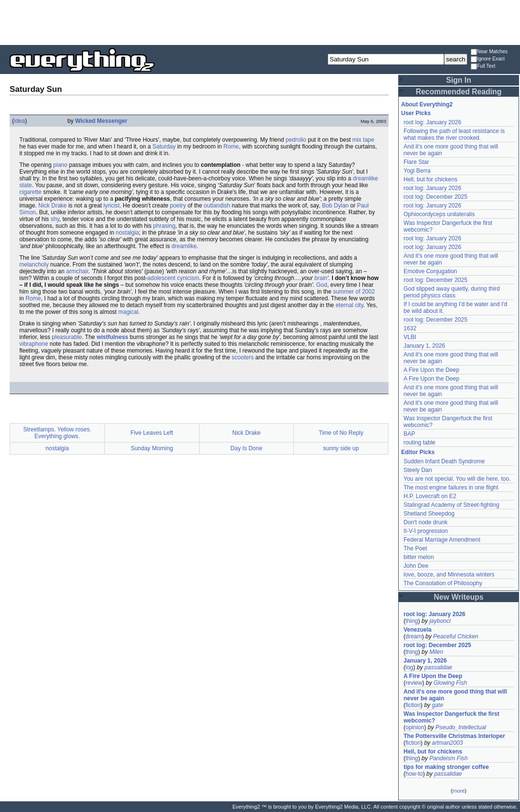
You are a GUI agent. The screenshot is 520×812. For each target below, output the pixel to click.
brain (321, 278)
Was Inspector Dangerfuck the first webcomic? (451, 717)
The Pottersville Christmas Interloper (454, 736)
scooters (243, 357)
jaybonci (440, 621)
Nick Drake (52, 206)
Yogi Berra (417, 171)
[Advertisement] (260, 22)
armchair (77, 271)
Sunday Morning (152, 448)
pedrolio (296, 140)
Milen (436, 652)
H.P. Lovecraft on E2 (430, 496)
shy (55, 219)
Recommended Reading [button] (459, 92)
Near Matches (489, 52)
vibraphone (34, 344)
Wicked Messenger (101, 121)
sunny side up (341, 448)
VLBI (410, 337)
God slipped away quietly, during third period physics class (452, 292)
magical (128, 312)
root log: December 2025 (435, 197)
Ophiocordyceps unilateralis (439, 214)
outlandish (217, 206)
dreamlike (184, 246)
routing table (419, 443)
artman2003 (448, 743)
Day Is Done (246, 448)
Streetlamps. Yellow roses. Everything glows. (57, 433)
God (322, 285)
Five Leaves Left (152, 433)
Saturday (164, 147)
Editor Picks (418, 452)
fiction (413, 705)
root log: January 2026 (432, 122)
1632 (410, 328)
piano (60, 165)
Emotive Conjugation (430, 271)
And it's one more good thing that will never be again (455, 695)
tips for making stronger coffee (446, 767)
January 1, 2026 (424, 346)
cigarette (30, 192)
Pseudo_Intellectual (461, 727)
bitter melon (419, 557)
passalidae (438, 667)
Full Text (483, 66)
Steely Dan (418, 470)
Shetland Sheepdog (429, 514)
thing (412, 621)
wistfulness (112, 337)
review (414, 683)
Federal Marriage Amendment (442, 540)
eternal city (349, 305)
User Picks (416, 113)
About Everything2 (427, 104)
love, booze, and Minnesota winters (449, 575)
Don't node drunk (426, 522)
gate (438, 705)
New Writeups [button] (459, 597)
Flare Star (416, 162)
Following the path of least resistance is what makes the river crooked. (454, 134)
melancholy (34, 265)
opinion (415, 727)
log (409, 667)
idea (20, 121)
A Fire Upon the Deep (431, 370)
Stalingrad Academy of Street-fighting (451, 505)
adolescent (161, 278)
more (458, 791)
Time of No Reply (341, 433)
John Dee (416, 566)
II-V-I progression (426, 531)
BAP (409, 434)
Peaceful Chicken (455, 636)
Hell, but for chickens (430, 179)
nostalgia (127, 233)
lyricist (111, 206)
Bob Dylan (335, 206)
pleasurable (67, 337)
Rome (231, 147)
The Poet (415, 548)
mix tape (363, 140)
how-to (414, 774)
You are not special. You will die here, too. (457, 479)
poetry (178, 206)
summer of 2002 (354, 292)
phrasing (164, 226)
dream (414, 636)
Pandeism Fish (448, 758)
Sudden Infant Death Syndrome (444, 461)
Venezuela (418, 630)
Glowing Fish (450, 683)
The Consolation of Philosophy (443, 583)
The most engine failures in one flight (451, 487)
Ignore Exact (488, 59)
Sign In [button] (459, 80)
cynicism (188, 278)
